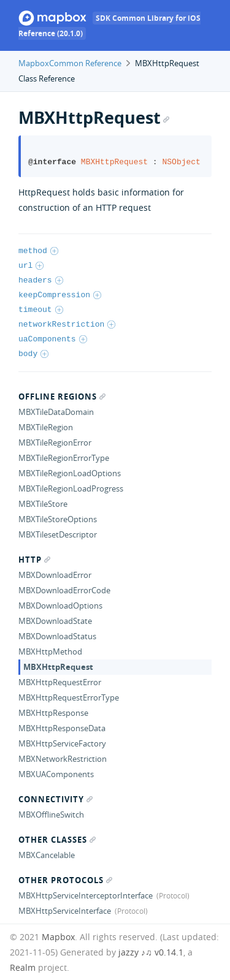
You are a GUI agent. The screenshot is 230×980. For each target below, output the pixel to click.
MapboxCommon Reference (70, 63)
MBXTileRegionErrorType (64, 458)
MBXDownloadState (55, 621)
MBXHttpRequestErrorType (69, 697)
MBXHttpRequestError (60, 682)
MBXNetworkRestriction (63, 759)
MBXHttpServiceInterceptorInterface (86, 895)
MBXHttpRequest (58, 667)
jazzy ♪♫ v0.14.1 (151, 952)
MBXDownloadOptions (60, 606)
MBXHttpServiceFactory (62, 743)
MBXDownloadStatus (57, 636)
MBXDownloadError (55, 575)
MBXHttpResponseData (62, 728)
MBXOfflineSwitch (51, 815)
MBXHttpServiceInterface (65, 911)
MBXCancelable (47, 855)
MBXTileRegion (46, 427)
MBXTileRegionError (55, 443)
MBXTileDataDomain (56, 412)
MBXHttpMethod (50, 651)
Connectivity (56, 799)
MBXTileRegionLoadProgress (71, 488)
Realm (23, 967)
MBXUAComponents (56, 774)
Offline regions (62, 397)
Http (34, 560)
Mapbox (58, 937)
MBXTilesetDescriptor (58, 534)
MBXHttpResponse (53, 713)
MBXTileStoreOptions (58, 519)
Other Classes (57, 840)
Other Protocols (65, 880)
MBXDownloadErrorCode (64, 590)
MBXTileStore (43, 504)
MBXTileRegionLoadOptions (70, 473)
